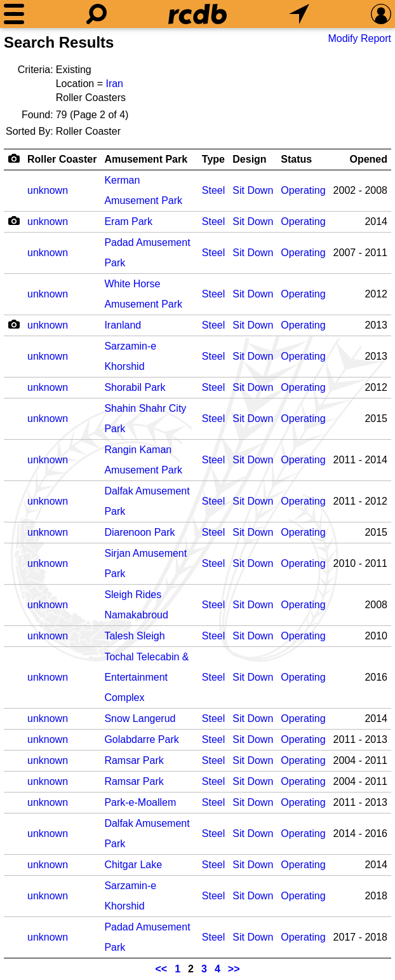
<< (162, 969)
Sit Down (253, 190)
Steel (213, 190)
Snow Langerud (140, 718)
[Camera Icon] (14, 221)
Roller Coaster (62, 159)
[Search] (97, 14)
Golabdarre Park (141, 739)
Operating (303, 190)
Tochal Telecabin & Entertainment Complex (146, 677)
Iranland (123, 325)
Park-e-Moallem (140, 802)
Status (296, 159)
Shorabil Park (135, 387)
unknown (48, 190)
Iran (114, 84)
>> (234, 969)
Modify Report (359, 38)
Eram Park (128, 221)
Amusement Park (146, 159)
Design (249, 159)
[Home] (197, 14)
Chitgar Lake (133, 865)
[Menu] (14, 14)
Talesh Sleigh (134, 636)
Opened (368, 159)
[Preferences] (381, 14)
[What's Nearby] (299, 14)
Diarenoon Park (139, 532)
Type (213, 159)
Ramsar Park (134, 760)
